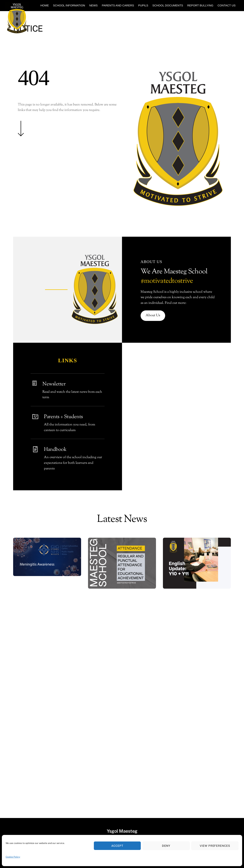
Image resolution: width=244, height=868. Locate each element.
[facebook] (151, 770)
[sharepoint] (139, 770)
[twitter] (92, 770)
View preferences (215, 846)
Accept (117, 846)
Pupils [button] (143, 5)
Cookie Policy (13, 857)
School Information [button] (69, 5)
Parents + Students (63, 417)
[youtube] (104, 770)
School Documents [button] (168, 5)
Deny (166, 846)
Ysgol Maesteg (120, 782)
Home (45, 5)
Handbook (55, 450)
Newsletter (54, 384)
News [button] (93, 5)
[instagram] (128, 770)
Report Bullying (200, 5)
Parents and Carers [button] (118, 5)
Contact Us (227, 5)
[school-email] (116, 770)
